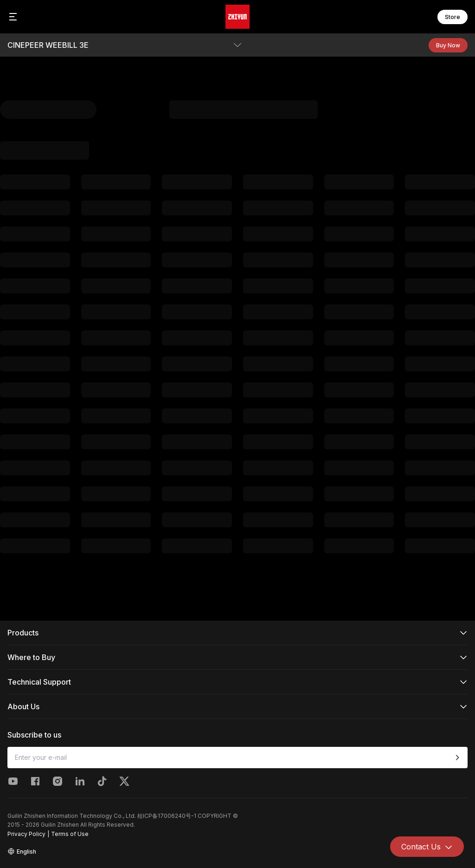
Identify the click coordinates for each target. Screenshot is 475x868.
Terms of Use (70, 834)
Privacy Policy (26, 834)
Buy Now (448, 45)
